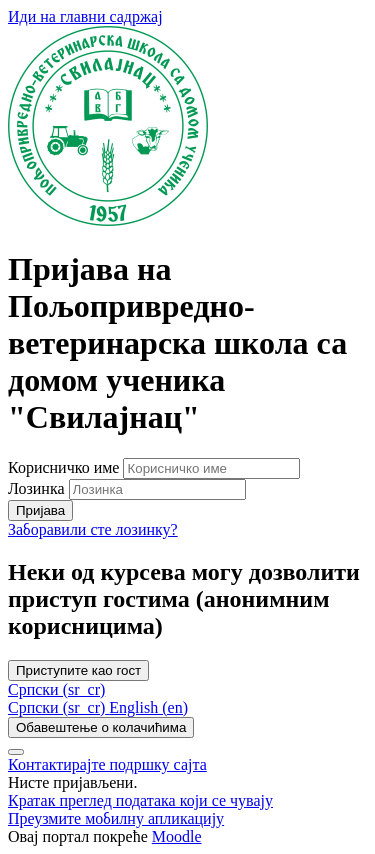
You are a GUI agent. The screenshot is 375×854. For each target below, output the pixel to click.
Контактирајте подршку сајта (107, 764)
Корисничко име (65, 467)
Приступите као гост (78, 670)
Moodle (177, 836)
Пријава (40, 510)
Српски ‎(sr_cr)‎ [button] (56, 689)
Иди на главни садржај (85, 16)
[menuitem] (58, 707)
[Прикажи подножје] (16, 752)
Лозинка (36, 488)
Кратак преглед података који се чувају (140, 800)
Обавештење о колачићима (101, 727)
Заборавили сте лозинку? (93, 529)
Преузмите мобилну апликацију (116, 818)
